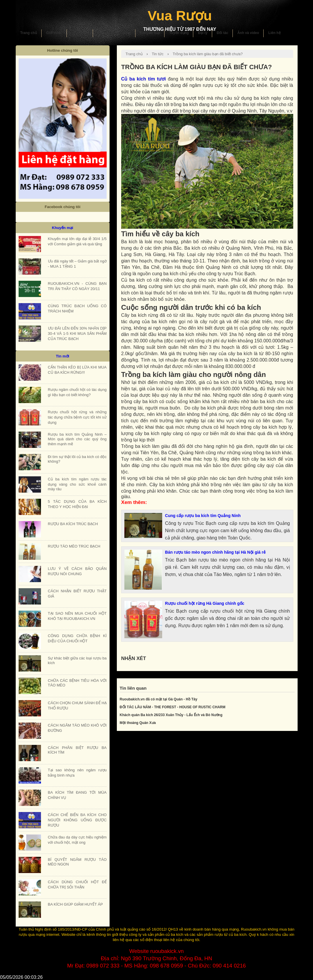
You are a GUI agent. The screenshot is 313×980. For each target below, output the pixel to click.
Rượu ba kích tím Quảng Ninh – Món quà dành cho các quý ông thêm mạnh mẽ (77, 439)
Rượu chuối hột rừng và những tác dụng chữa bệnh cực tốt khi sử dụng (77, 417)
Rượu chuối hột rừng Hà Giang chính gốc (205, 603)
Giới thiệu (54, 33)
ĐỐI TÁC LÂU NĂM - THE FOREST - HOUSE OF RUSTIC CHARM (173, 707)
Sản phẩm (80, 33)
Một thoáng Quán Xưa (138, 723)
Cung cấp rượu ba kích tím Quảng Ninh (203, 516)
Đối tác (223, 33)
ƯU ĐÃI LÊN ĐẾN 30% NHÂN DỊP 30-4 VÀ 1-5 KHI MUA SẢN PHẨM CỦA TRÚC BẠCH (77, 333)
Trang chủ (29, 33)
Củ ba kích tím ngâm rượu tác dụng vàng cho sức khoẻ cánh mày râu (77, 484)
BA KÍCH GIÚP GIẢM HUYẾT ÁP (75, 904)
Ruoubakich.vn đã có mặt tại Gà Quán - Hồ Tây (159, 699)
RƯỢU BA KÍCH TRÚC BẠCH (73, 524)
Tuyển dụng (179, 33)
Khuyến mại (150, 33)
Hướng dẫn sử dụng (114, 33)
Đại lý (203, 33)
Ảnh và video (248, 33)
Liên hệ (274, 33)
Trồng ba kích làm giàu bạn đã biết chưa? (208, 54)
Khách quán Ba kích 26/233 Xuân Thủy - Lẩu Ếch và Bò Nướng (171, 715)
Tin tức (158, 54)
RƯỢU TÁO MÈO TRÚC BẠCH (74, 546)
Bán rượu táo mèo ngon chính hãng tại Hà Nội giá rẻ (215, 552)
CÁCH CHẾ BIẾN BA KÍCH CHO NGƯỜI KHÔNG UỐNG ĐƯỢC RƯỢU (77, 820)
